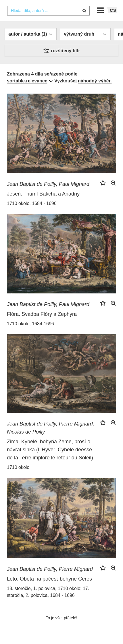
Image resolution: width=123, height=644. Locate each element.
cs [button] (113, 10)
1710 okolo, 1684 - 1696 (32, 203)
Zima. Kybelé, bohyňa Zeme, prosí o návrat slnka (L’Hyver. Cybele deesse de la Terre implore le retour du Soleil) (50, 450)
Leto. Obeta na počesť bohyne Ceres (49, 579)
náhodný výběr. (95, 81)
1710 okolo (18, 467)
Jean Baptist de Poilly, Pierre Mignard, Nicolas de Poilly (51, 428)
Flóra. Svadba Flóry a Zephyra (42, 314)
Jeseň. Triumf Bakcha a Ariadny (43, 194)
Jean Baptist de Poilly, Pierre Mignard (50, 569)
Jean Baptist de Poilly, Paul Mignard (48, 184)
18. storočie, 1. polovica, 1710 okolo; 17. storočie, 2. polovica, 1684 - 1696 (48, 592)
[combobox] (48, 11)
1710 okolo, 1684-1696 (30, 324)
